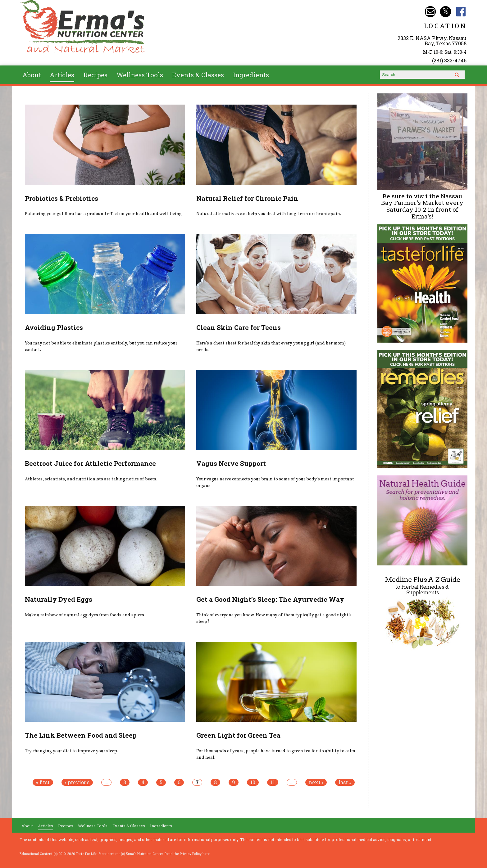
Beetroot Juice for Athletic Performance (90, 463)
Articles (62, 75)
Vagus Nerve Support (231, 463)
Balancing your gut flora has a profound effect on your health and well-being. (104, 214)
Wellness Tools (140, 75)
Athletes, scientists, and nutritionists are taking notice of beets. (91, 479)
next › (316, 782)
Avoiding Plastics (54, 327)
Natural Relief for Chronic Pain (247, 198)
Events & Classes (198, 75)
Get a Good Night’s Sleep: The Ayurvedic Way (270, 599)
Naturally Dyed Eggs (59, 599)
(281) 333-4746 (449, 60)
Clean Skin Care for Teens (239, 327)
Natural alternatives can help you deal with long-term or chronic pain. (269, 214)
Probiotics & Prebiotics (61, 198)
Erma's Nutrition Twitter (446, 12)
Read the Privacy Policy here (187, 854)
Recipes (95, 75)
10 (253, 782)
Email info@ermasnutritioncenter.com (430, 12)
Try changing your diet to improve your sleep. (71, 751)
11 (273, 782)
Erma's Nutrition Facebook (461, 12)
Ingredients (251, 75)
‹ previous (77, 782)
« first (43, 782)
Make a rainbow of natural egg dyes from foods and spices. (85, 615)
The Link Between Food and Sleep (81, 735)
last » (345, 782)
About (32, 75)
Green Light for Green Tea (238, 735)
